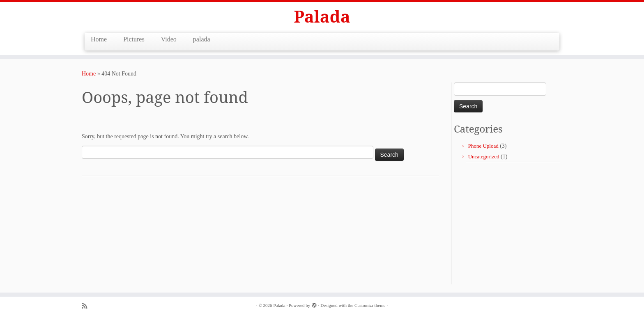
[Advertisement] (523, 224)
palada (202, 39)
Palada (322, 16)
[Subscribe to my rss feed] (87, 306)
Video (169, 39)
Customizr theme (370, 305)
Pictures (134, 39)
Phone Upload (483, 146)
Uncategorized (484, 157)
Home (99, 39)
